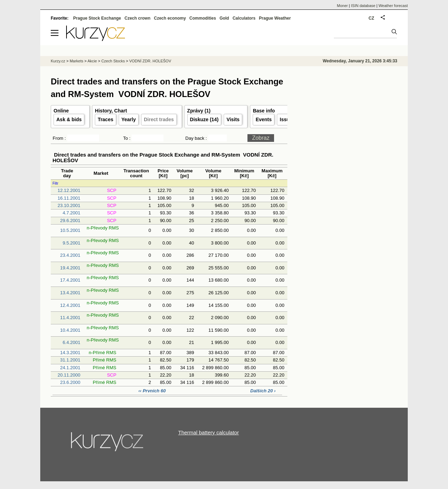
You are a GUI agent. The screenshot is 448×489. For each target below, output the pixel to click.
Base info (264, 111)
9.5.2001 (72, 243)
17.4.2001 (70, 280)
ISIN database (363, 6)
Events (264, 119)
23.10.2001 (69, 205)
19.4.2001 (70, 268)
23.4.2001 (70, 255)
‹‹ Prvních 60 (153, 391)
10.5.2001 (70, 230)
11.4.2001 (70, 318)
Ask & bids (69, 119)
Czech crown (138, 18)
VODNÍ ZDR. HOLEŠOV (150, 61)
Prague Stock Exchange (97, 18)
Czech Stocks (113, 61)
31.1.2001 (70, 360)
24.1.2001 (70, 368)
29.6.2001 (70, 221)
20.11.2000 (69, 375)
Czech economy (170, 18)
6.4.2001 (72, 342)
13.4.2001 (70, 293)
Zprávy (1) (199, 111)
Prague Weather (275, 18)
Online (61, 111)
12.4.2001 (70, 305)
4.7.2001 (72, 213)
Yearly (129, 119)
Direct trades (159, 119)
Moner (342, 6)
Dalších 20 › (263, 391)
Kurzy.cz (58, 61)
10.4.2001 (70, 330)
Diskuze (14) (204, 119)
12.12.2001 (69, 190)
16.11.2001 (69, 198)
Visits (233, 119)
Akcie (92, 61)
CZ (371, 18)
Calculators (244, 18)
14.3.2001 (70, 353)
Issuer (287, 119)
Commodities (203, 18)
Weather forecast (393, 6)
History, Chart (111, 111)
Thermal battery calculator (208, 432)
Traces (105, 119)
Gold (224, 18)
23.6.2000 (70, 382)
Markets (76, 61)
